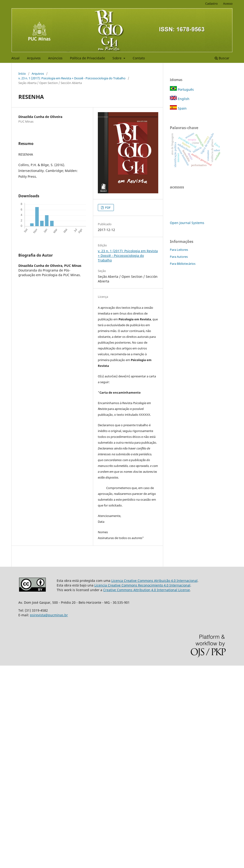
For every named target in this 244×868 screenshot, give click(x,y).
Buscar (222, 58)
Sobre (117, 58)
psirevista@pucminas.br (49, 615)
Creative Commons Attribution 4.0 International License (147, 590)
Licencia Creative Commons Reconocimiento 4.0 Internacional (142, 585)
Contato (139, 58)
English (180, 99)
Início (22, 74)
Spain (178, 108)
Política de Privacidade (87, 58)
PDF (107, 208)
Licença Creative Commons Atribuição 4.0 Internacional (154, 581)
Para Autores (179, 257)
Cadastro (211, 3)
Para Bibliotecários (183, 264)
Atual (15, 58)
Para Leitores (179, 250)
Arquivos (34, 58)
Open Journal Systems (187, 223)
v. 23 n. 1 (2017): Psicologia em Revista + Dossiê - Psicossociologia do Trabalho (72, 78)
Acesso (228, 3)
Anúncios (55, 58)
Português (182, 89)
